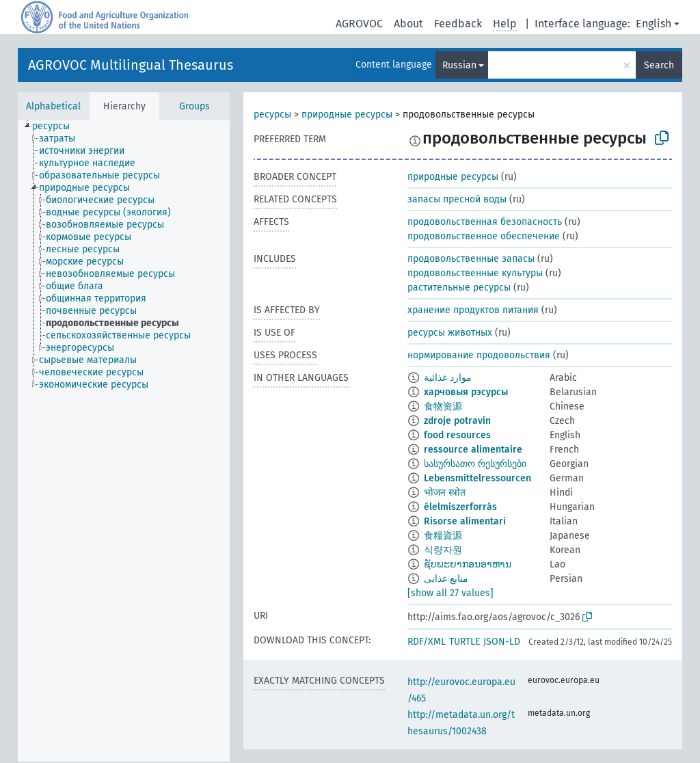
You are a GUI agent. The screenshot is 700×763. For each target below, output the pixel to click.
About (408, 24)
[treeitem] (57, 126)
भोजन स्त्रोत (445, 493)
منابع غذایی (446, 579)
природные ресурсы (347, 115)
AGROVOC (359, 24)
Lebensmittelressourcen (477, 478)
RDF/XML (427, 642)
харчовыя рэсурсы (466, 392)
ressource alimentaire (473, 450)
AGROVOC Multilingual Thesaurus (131, 65)
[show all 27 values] (450, 593)
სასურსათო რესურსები (475, 464)
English (654, 24)
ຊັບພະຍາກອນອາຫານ (468, 564)
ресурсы (272, 115)
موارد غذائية (448, 378)
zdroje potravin (457, 421)
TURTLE (465, 642)
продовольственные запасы (471, 259)
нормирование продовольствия (479, 355)
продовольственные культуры (475, 273)
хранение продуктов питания (473, 310)
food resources (457, 435)
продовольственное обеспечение (484, 236)
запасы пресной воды (457, 199)
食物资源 (443, 406)
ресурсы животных (450, 333)
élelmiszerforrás (460, 507)
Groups (194, 106)
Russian (459, 65)
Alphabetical (53, 106)
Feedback (458, 24)
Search (659, 65)
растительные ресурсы (459, 287)
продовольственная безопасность (485, 222)
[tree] (124, 441)
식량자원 (443, 550)
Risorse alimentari (465, 521)
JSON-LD (502, 642)
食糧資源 (443, 536)
